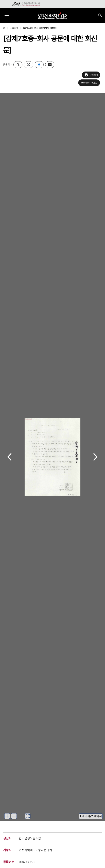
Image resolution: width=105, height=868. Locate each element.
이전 (10, 457)
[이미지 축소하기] (14, 816)
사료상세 (14, 28)
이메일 (50, 65)
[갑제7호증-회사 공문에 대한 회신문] (40, 28)
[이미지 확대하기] (7, 816)
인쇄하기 (91, 75)
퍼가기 (18, 65)
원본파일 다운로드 (89, 83)
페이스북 (39, 65)
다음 (95, 457)
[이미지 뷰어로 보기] (28, 816)
